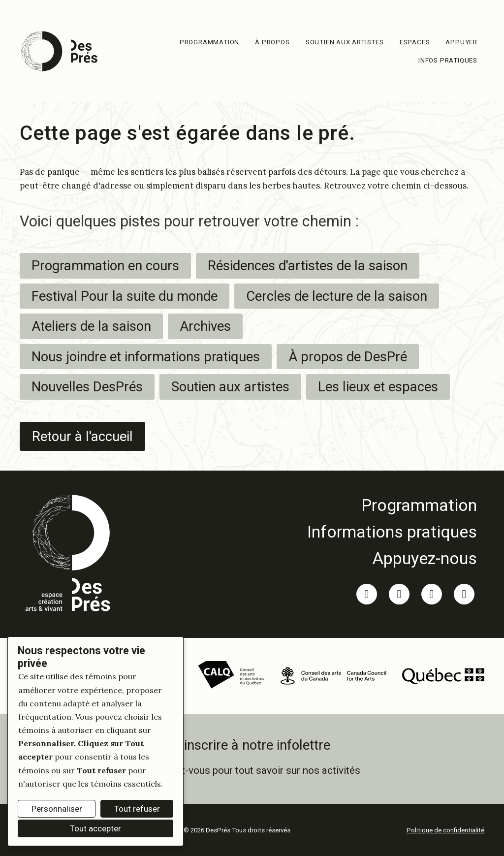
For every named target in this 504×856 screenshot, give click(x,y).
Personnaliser (57, 809)
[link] (392, 505)
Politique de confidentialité (445, 830)
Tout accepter (95, 828)
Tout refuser (137, 809)
